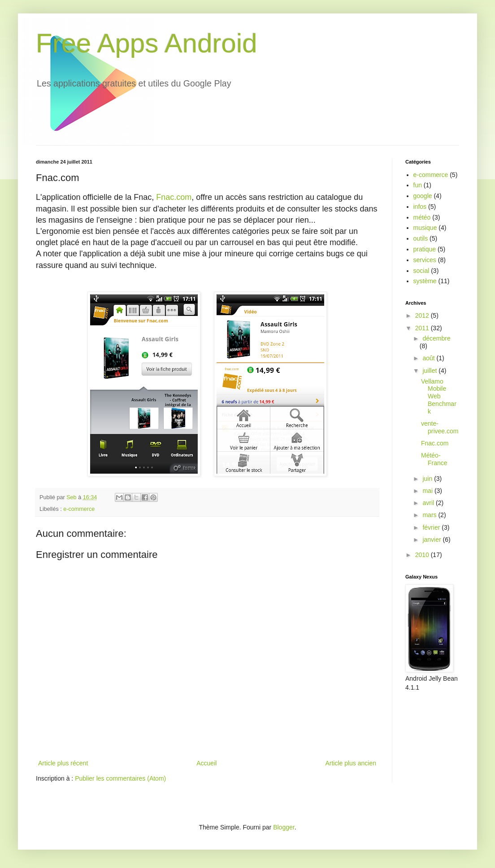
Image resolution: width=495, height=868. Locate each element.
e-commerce (79, 509)
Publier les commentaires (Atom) (120, 778)
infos (420, 207)
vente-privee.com (440, 427)
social (421, 271)
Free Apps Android (147, 43)
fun (418, 185)
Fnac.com (174, 197)
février (432, 527)
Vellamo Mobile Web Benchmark (439, 396)
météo (422, 217)
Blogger (284, 827)
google (423, 196)
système (425, 281)
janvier (432, 540)
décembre (436, 338)
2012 (423, 315)
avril (429, 503)
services (425, 260)
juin (428, 479)
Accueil (206, 763)
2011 (423, 328)
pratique (425, 249)
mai (428, 491)
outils (421, 238)
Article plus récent (63, 763)
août (429, 358)
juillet (430, 371)
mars (430, 515)
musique (425, 228)
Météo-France (434, 459)
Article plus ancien (351, 763)
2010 (423, 555)
